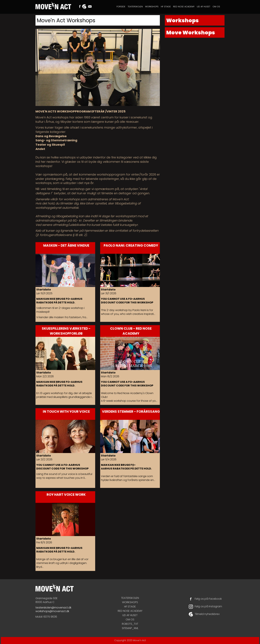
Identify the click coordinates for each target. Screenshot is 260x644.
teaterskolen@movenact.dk (53, 608)
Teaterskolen (135, 7)
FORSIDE (121, 7)
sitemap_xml (130, 628)
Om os (216, 7)
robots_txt (130, 624)
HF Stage (166, 7)
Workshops (152, 7)
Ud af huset (204, 7)
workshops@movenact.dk (52, 611)
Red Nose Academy (184, 7)
